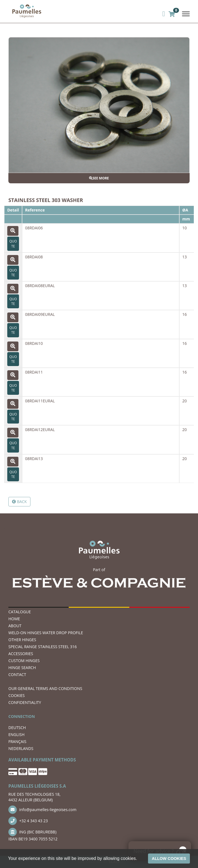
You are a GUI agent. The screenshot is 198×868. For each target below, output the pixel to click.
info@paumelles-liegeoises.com (42, 810)
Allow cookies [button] (169, 859)
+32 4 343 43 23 (28, 821)
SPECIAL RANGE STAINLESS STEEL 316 (43, 647)
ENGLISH (16, 734)
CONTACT (17, 675)
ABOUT (15, 626)
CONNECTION (22, 716)
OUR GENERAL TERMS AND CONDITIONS (45, 688)
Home (14, 619)
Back (19, 502)
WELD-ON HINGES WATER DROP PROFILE (46, 633)
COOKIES (17, 695)
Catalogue (20, 612)
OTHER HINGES (22, 640)
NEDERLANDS (21, 748)
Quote (13, 244)
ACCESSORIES (21, 654)
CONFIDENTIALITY (25, 702)
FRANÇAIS (17, 741)
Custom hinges (24, 661)
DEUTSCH (17, 728)
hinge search (22, 668)
